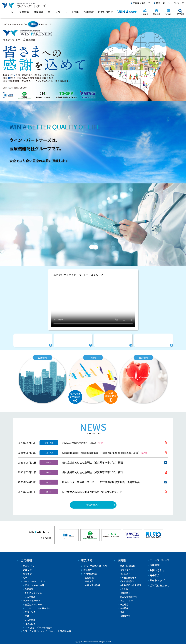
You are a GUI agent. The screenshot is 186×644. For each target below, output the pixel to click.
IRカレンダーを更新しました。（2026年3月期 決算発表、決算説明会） (102, 482)
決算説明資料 (128, 581)
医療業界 (89, 581)
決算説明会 (125, 593)
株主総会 (124, 604)
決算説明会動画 (111, 394)
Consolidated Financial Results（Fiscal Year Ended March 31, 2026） (104, 453)
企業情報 (26, 560)
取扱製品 (88, 570)
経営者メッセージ (33, 604)
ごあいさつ (28, 566)
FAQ (122, 612)
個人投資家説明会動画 (75, 395)
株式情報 (124, 608)
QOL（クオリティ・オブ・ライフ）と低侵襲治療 (47, 631)
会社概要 (27, 574)
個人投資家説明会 (129, 597)
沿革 (25, 578)
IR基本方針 (125, 616)
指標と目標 (30, 624)
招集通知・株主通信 (131, 585)
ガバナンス (30, 612)
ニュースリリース (159, 560)
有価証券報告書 (129, 578)
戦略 (27, 616)
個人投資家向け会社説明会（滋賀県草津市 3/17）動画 (93, 462)
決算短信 (126, 574)
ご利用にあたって (142, 3)
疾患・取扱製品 (93, 585)
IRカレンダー (126, 601)
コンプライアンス (33, 593)
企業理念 (27, 570)
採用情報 (155, 565)
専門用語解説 (90, 574)
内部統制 (29, 589)
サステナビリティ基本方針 (38, 608)
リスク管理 (30, 597)
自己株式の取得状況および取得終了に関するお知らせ (92, 492)
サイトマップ (177, 3)
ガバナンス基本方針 (34, 585)
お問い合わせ (157, 570)
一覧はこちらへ (92, 505)
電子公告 (160, 3)
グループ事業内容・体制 (95, 566)
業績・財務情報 (127, 566)
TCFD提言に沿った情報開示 (38, 628)
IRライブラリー (127, 570)
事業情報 (87, 560)
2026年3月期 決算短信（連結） (83, 443)
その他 (125, 589)
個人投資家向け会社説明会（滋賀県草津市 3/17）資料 (93, 472)
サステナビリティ (32, 601)
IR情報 (122, 560)
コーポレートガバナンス (35, 581)
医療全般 (89, 578)
